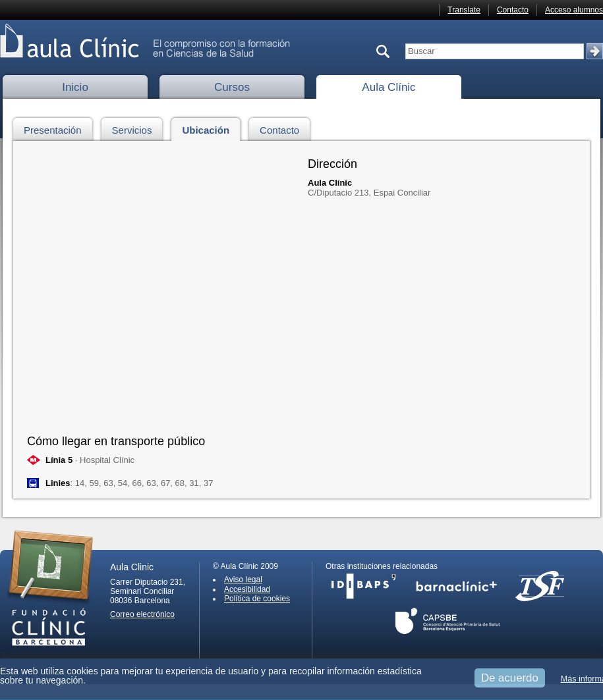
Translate (464, 10)
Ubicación (209, 128)
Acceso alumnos (574, 10)
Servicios (136, 128)
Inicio (75, 87)
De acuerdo (510, 678)
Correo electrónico (142, 614)
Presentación (56, 128)
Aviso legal (243, 579)
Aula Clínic (388, 87)
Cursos (232, 87)
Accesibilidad (247, 589)
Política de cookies (257, 599)
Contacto (513, 10)
